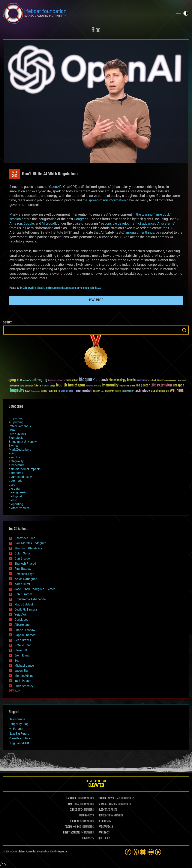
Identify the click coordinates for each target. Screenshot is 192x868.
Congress (81, 219)
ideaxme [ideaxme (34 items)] (97, 386)
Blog (96, 30)
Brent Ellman (23, 655)
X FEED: (74, 810)
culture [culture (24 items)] (179, 381)
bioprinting (16, 504)
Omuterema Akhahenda (30, 599)
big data (14, 489)
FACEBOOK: (72, 798)
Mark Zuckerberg (20, 450)
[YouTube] (151, 852)
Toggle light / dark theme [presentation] (186, 13)
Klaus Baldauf (24, 604)
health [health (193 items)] (62, 385)
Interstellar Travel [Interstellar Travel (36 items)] (127, 386)
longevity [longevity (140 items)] (17, 391)
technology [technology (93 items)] (142, 391)
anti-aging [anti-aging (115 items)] (39, 380)
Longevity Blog (19, 724)
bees (12, 485)
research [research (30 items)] (97, 391)
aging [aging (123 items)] (12, 380)
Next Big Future (19, 734)
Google (29, 223)
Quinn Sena (22, 553)
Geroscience (17, 719)
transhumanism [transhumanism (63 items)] (160, 391)
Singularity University (23, 442)
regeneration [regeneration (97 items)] (83, 391)
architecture (17, 465)
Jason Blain (22, 671)
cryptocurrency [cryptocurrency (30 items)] (170, 381)
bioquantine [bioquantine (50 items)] (72, 380)
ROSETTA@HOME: (72, 833)
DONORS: (84, 816)
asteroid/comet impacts (25, 469)
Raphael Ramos (25, 635)
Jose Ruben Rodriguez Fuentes (35, 589)
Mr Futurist (16, 729)
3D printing (16, 418)
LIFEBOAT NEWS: (106, 798)
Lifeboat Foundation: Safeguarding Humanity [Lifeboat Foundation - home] (87, 13)
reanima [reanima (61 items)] (52, 391)
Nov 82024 (15, 174)
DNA (12, 430)
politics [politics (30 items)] (44, 391)
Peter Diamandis (20, 426)
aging (13, 453)
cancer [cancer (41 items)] (160, 380)
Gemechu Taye (24, 574)
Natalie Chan (23, 645)
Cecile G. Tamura (26, 610)
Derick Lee (21, 620)
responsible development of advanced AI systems (137, 223)
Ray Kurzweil (17, 434)
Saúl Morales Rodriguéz (30, 543)
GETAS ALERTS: (106, 804)
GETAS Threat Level (96, 784)
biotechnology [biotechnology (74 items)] (117, 380)
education (71, 288)
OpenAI (55, 187)
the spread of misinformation (104, 200)
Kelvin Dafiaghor (25, 579)
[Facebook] (128, 852)
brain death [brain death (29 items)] (152, 381)
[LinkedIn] (143, 852)
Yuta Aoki (21, 615)
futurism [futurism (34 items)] (45, 386)
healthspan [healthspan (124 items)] (76, 385)
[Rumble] (158, 852)
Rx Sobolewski (27, 288)
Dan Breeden (23, 559)
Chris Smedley (24, 686)
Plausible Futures (20, 738)
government (83, 288)
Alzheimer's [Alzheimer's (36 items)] (25, 381)
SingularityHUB (19, 743)
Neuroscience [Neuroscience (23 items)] (35, 391)
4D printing (16, 422)
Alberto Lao (22, 625)
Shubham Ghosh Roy (28, 548)
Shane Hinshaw (25, 630)
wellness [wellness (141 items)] (177, 391)
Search (184, 330)
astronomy (16, 473)
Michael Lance (24, 666)
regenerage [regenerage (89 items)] (66, 391)
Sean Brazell (23, 640)
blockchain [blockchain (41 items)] (142, 380)
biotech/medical (45, 288)
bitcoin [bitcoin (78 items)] (131, 380)
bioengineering (19, 492)
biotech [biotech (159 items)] (102, 380)
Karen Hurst (22, 584)
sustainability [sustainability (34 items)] (128, 391)
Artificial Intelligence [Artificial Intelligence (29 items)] (57, 381)
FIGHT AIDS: (76, 821)
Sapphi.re (62, 852)
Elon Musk (16, 438)
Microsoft (49, 223)
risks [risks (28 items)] (103, 391)
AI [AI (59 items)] (18, 380)
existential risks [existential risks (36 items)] (17, 386)
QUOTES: (102, 838)
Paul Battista (23, 569)
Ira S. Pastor (22, 681)
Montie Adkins (24, 676)
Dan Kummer (23, 594)
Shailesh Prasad (25, 564)
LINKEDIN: (73, 804)
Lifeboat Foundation (27, 852)
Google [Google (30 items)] (52, 386)
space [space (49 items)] (118, 391)
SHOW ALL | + (15, 691)
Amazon (16, 223)
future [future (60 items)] (37, 386)
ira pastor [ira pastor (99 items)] (143, 385)
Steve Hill (21, 650)
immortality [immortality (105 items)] (110, 385)
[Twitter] (136, 852)
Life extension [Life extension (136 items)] (161, 385)
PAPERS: (103, 833)
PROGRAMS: (104, 827)
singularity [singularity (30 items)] (109, 391)
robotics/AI (96, 288)
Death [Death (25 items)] (184, 381)
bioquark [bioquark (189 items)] (87, 380)
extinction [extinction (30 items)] (29, 386)
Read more (96, 300)
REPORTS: (103, 821)
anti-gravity (16, 461)
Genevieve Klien (25, 538)
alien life (14, 457)
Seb (17, 661)
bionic (13, 500)
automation (16, 481)
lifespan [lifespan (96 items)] (178, 385)
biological (15, 496)
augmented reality (21, 477)
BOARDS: (103, 816)
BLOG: (101, 810)
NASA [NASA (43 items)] (28, 391)
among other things (140, 232)
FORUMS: (87, 838)
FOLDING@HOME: (73, 827)
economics (60, 288)
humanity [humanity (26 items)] (89, 386)
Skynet (13, 446)
